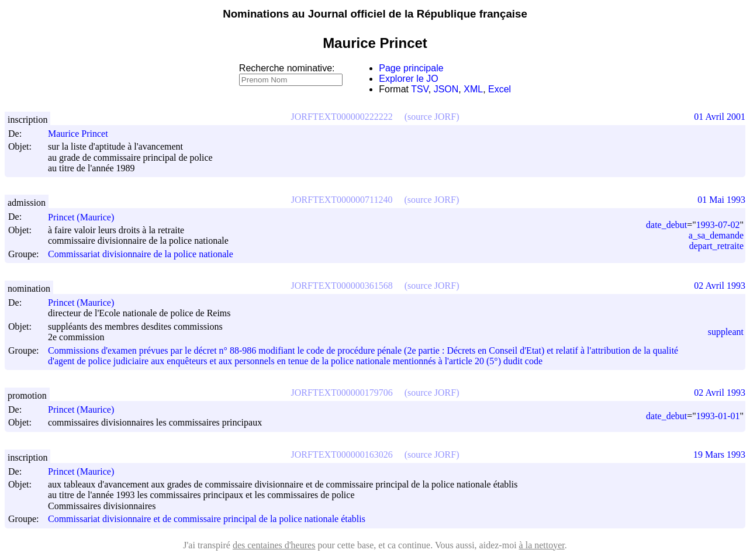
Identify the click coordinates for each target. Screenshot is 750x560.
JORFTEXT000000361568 (342, 286)
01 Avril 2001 (720, 117)
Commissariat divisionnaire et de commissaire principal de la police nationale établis (207, 519)
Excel (500, 89)
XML (473, 89)
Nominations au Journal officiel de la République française (375, 14)
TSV (420, 89)
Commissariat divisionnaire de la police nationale (141, 254)
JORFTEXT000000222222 (342, 117)
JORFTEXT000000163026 (342, 454)
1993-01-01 (718, 416)
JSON (446, 89)
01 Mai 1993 (721, 200)
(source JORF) (432, 117)
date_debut (666, 225)
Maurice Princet (83, 134)
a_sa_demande (716, 235)
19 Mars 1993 (719, 454)
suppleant (726, 332)
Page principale (411, 68)
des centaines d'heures (274, 545)
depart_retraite (716, 246)
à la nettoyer (542, 545)
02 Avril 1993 (720, 286)
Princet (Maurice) (86, 217)
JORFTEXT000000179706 (342, 393)
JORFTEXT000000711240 (342, 200)
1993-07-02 (718, 225)
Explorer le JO (408, 79)
